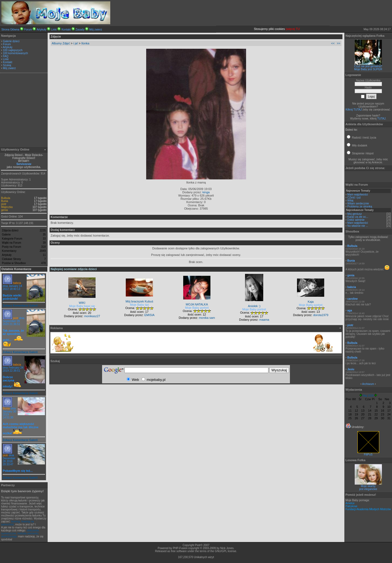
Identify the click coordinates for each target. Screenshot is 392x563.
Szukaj (7, 65)
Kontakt (66, 30)
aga (350, 310)
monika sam (207, 318)
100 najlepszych (13, 50)
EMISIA (149, 315)
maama (264, 320)
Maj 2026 (368, 396)
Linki (54, 30)
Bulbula (6, 198)
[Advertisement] (24, 111)
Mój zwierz (96, 30)
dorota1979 (321, 315)
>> (339, 43)
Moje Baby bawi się (82, 306)
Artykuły (42, 30)
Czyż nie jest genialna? (368, 66)
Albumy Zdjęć (61, 43)
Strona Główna (10, 30)
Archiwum (368, 384)
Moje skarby (368, 486)
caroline (353, 299)
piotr (4, 204)
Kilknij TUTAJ (354, 110)
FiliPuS (368, 453)
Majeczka (7, 207)
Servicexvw (24, 164)
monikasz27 (92, 316)
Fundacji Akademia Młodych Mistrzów (368, 509)
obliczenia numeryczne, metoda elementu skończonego (20, 533)
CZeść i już (354, 198)
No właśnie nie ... (358, 226)
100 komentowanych (16, 53)
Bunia (5, 201)
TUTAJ (381, 119)
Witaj (350, 201)
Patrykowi (351, 506)
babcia (17, 283)
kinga (206, 192)
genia (4, 210)
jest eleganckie (368, 489)
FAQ (6, 56)
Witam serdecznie (358, 204)
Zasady (80, 30)
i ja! (76, 43)
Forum (28, 30)
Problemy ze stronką (360, 206)
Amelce (350, 503)
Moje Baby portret (197, 308)
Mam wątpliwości (358, 195)
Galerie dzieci (11, 41)
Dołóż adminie (356, 220)
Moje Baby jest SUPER (368, 69)
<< (333, 43)
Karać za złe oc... (358, 217)
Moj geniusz (355, 214)
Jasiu (351, 369)
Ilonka (85, 43)
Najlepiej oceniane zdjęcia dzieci (74, 269)
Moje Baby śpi (139, 305)
